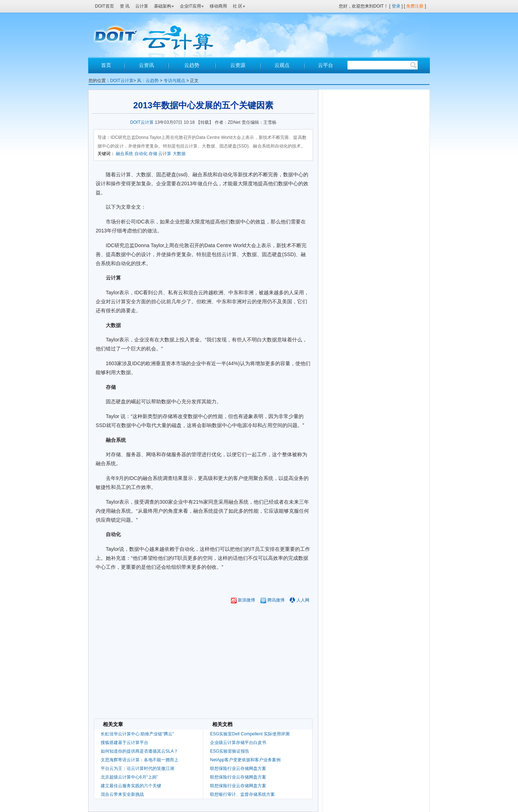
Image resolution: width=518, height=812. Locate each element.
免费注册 (415, 6)
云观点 (282, 65)
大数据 (179, 154)
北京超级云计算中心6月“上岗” (129, 777)
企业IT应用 (192, 6)
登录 (396, 6)
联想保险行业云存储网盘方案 (238, 768)
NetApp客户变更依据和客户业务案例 (245, 760)
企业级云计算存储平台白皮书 (238, 743)
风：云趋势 (148, 81)
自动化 (141, 154)
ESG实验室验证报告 (230, 751)
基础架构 (164, 6)
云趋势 (192, 65)
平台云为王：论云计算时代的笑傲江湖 (137, 768)
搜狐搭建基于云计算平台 (124, 743)
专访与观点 (174, 81)
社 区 (239, 6)
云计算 (142, 6)
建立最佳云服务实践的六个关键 (131, 786)
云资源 (238, 65)
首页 (106, 65)
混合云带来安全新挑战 (122, 794)
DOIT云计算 (122, 81)
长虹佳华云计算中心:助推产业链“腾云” (137, 734)
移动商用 (218, 6)
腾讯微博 (272, 600)
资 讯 (125, 6)
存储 (153, 154)
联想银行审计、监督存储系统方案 (242, 794)
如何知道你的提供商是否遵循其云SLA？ (139, 751)
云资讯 (146, 65)
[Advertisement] (203, 702)
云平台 (326, 65)
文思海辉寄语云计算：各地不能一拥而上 (140, 760)
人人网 (303, 600)
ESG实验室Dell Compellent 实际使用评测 (250, 734)
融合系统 (124, 154)
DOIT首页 (104, 6)
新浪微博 (243, 600)
